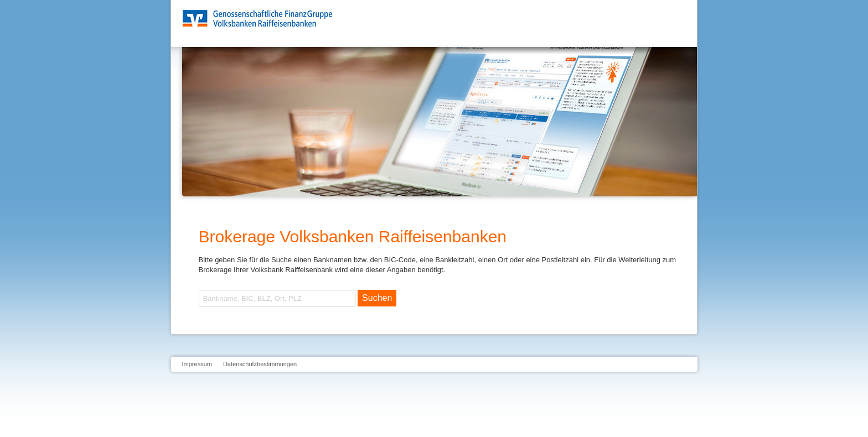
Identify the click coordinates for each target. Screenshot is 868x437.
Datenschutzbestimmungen (260, 364)
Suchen (377, 298)
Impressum (197, 364)
